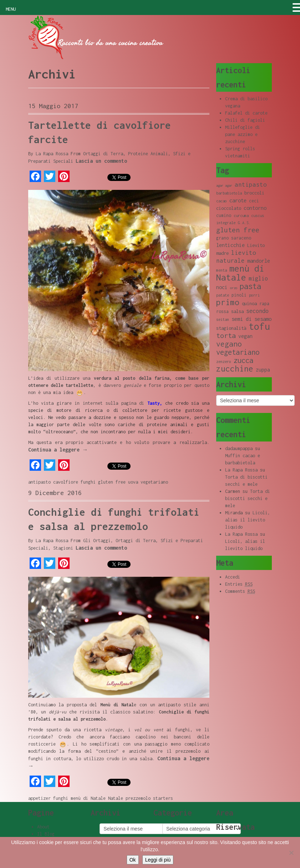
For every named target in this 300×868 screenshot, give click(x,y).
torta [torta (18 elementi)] (226, 335)
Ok (133, 860)
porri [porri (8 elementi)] (254, 295)
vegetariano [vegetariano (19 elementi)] (238, 352)
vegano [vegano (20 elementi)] (229, 344)
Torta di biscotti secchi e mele (248, 498)
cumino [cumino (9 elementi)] (224, 215)
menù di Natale (88, 798)
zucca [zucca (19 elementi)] (243, 360)
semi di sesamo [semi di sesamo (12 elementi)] (251, 319)
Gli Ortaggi (97, 541)
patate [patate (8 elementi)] (223, 295)
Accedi (233, 577)
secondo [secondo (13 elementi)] (257, 311)
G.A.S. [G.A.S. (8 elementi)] (244, 223)
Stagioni (63, 548)
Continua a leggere (58, 450)
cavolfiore (66, 482)
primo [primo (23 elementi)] (228, 302)
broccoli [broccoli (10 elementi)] (254, 193)
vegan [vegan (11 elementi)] (245, 336)
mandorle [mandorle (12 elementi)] (259, 261)
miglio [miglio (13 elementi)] (258, 278)
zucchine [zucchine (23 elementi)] (235, 369)
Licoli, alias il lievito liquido (248, 520)
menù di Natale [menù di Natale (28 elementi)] (240, 273)
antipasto (39, 482)
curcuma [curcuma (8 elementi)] (241, 216)
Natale (116, 798)
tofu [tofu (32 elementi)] (259, 326)
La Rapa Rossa (52, 154)
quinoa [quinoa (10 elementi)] (249, 303)
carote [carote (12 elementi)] (238, 200)
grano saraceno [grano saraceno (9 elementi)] (234, 238)
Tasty (154, 403)
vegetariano (154, 482)
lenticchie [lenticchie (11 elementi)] (230, 245)
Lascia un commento (101, 161)
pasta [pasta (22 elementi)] (250, 286)
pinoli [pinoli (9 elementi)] (239, 295)
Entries (239, 584)
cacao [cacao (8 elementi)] (222, 201)
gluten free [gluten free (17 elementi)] (238, 230)
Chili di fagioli (245, 120)
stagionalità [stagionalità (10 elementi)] (231, 328)
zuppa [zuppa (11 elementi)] (263, 370)
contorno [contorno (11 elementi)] (255, 208)
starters (163, 798)
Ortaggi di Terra (103, 154)
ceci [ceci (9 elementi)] (254, 201)
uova (133, 482)
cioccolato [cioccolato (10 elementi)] (229, 208)
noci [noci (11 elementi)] (222, 287)
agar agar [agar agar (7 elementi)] (224, 185)
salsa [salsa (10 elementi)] (237, 311)
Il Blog (46, 834)
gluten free (112, 482)
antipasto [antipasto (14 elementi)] (251, 185)
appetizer (39, 798)
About (43, 827)
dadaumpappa (239, 448)
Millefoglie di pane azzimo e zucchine (243, 134)
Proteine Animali (148, 154)
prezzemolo (138, 798)
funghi (88, 482)
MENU (11, 9)
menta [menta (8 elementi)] (222, 270)
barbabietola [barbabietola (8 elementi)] (229, 193)
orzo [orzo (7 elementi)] (234, 288)
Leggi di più (158, 860)
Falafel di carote (246, 113)
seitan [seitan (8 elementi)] (223, 319)
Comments (240, 591)
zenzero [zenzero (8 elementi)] (224, 362)
